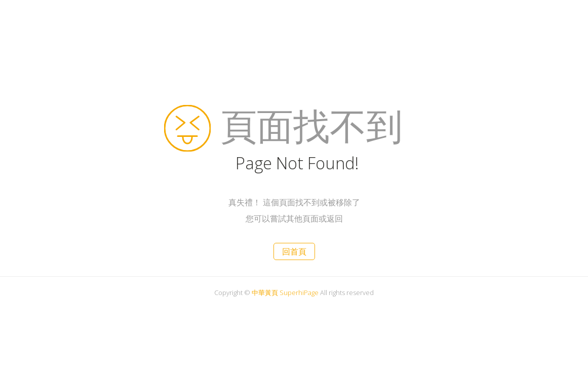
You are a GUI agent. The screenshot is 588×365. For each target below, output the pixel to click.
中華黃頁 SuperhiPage (285, 293)
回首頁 (294, 251)
